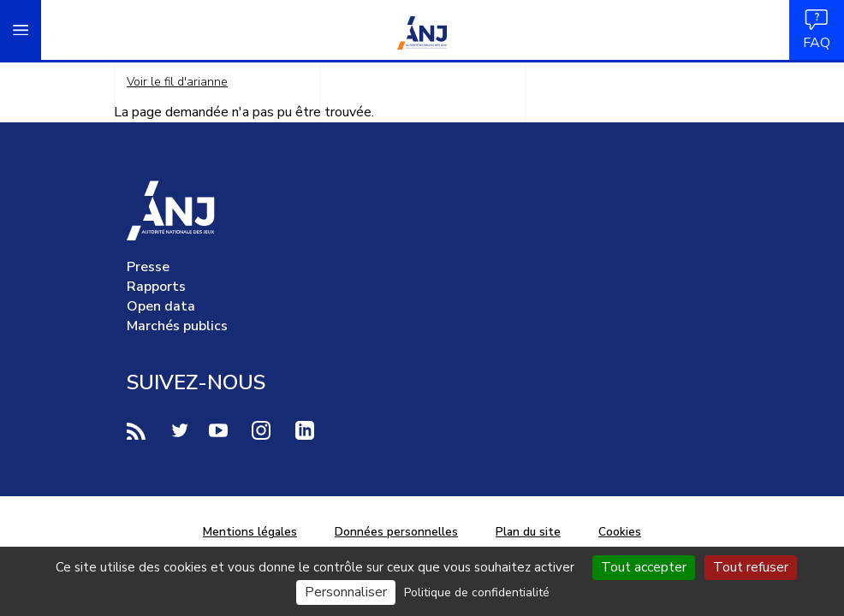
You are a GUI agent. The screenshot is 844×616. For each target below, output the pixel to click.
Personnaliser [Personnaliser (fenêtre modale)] (346, 592)
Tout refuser (751, 567)
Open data (161, 306)
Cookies (620, 532)
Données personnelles (396, 532)
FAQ (817, 30)
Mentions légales (250, 532)
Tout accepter (644, 567)
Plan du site (528, 532)
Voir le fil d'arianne (177, 82)
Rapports (156, 287)
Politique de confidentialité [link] (477, 592)
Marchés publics (177, 326)
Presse (148, 267)
